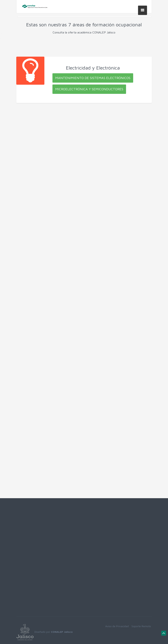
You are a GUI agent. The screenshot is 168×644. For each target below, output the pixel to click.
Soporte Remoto (141, 626)
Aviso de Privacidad (117, 626)
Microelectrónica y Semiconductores (89, 89)
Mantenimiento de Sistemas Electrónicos (93, 78)
